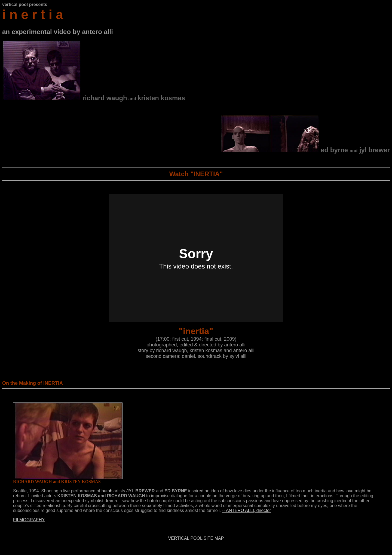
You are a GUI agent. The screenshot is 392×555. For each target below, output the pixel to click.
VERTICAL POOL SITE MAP (196, 538)
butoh (107, 491)
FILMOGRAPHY (29, 520)
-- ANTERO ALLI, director (247, 510)
